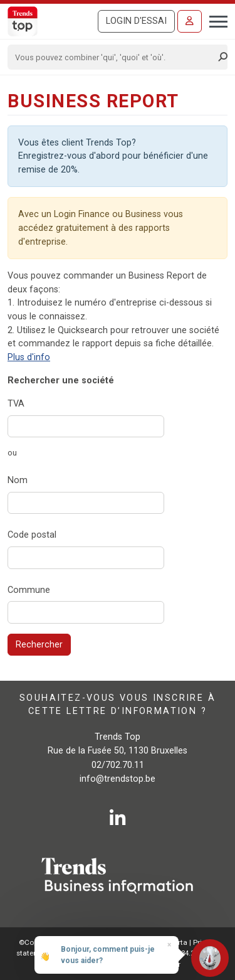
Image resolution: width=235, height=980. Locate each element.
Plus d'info (29, 357)
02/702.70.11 (118, 765)
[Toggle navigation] (215, 20)
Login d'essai (136, 21)
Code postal (32, 535)
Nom (18, 480)
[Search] (113, 57)
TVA (16, 404)
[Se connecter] (190, 21)
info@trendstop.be (118, 779)
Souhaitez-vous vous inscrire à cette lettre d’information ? (118, 704)
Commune (29, 590)
